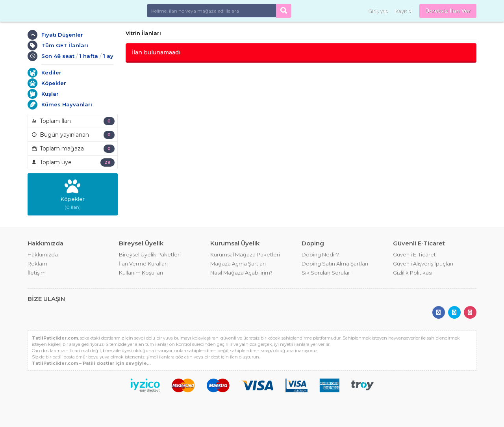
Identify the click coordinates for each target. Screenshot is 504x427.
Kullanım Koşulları (141, 273)
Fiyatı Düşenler (62, 35)
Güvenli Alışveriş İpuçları (423, 264)
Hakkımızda (43, 254)
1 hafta (89, 56)
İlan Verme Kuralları (143, 264)
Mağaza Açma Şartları (238, 264)
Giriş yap (378, 11)
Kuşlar (50, 94)
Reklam (37, 264)
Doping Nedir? (320, 254)
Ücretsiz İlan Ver (448, 11)
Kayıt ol (404, 11)
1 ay (108, 56)
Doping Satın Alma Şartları (335, 264)
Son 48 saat (58, 56)
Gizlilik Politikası (413, 273)
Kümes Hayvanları (67, 104)
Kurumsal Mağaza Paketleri (245, 254)
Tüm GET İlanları (65, 45)
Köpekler (54, 83)
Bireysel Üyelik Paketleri (150, 254)
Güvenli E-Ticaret (414, 254)
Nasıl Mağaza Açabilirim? (241, 273)
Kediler (51, 72)
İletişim (37, 273)
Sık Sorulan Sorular (326, 273)
